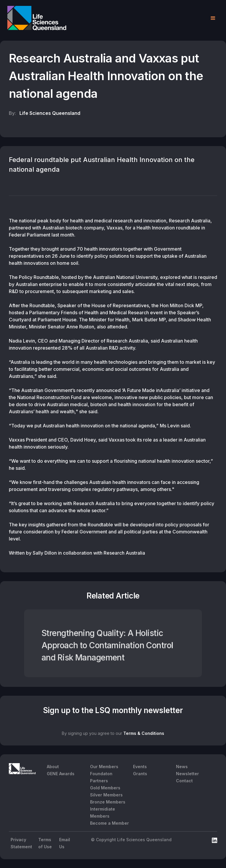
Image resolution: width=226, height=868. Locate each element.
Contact (184, 781)
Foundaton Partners (101, 777)
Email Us (65, 843)
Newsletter (187, 774)
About (53, 767)
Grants (140, 774)
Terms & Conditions (144, 733)
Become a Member (109, 823)
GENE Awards (61, 774)
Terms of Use (45, 843)
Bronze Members (108, 802)
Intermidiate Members (103, 812)
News (182, 767)
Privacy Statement (21, 843)
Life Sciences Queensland (50, 113)
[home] (37, 18)
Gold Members (105, 788)
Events (140, 767)
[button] (213, 18)
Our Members (104, 767)
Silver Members (106, 795)
